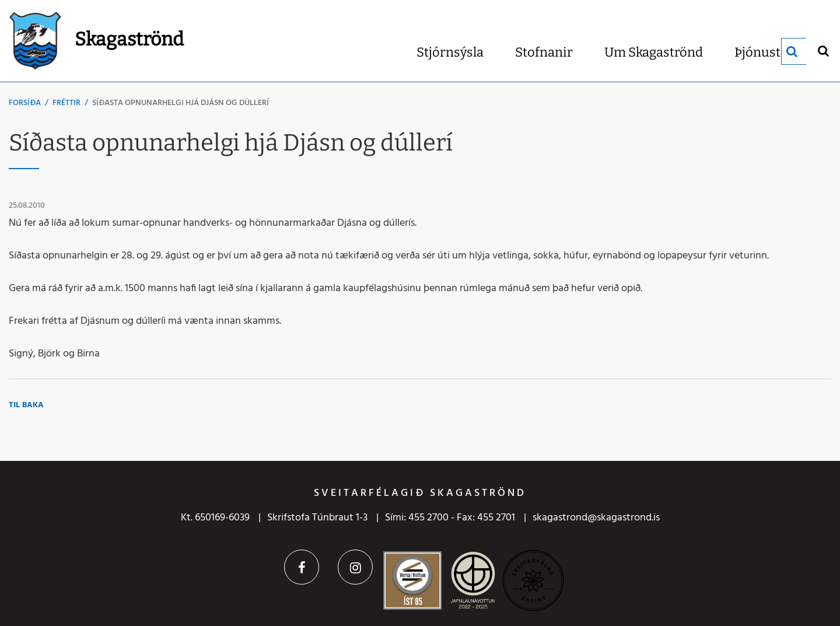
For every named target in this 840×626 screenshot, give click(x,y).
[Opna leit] (823, 50)
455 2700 (428, 518)
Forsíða (25, 103)
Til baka (26, 405)
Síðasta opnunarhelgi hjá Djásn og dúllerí (181, 103)
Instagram (355, 567)
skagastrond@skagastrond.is (596, 518)
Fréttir (66, 103)
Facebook (302, 567)
